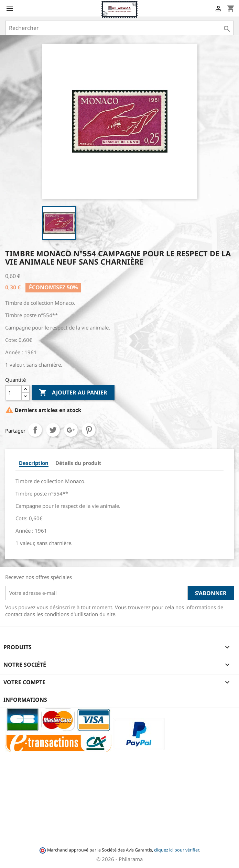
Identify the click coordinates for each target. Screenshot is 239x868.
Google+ (71, 430)
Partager (35, 430)
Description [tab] (34, 463)
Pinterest (89, 430)
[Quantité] (13, 393)
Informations (25, 700)
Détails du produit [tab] (78, 463)
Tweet (53, 430)
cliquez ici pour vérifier (176, 850)
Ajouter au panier (73, 393)
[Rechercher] (119, 28)
